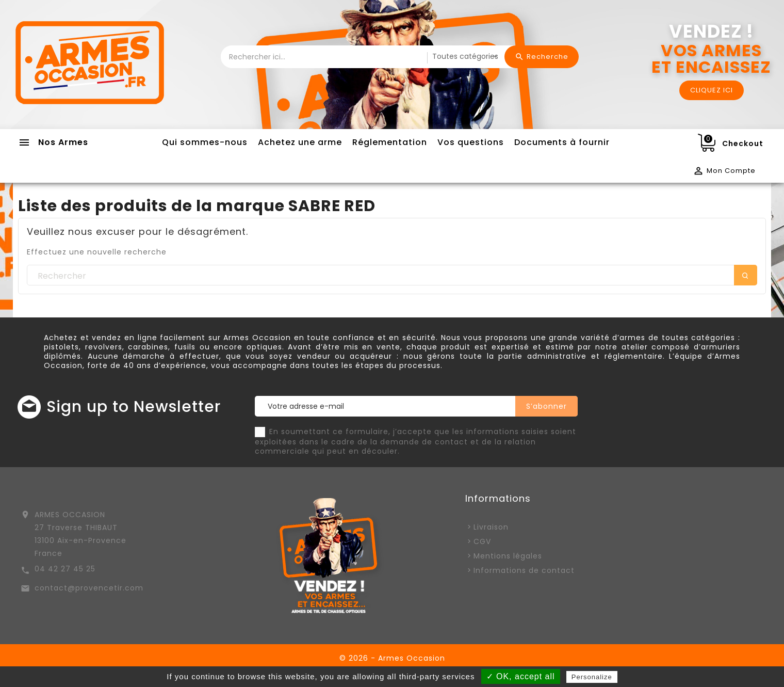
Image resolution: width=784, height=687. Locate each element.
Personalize (592, 677)
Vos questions (471, 142)
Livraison (491, 527)
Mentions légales (508, 556)
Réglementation (390, 142)
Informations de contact (524, 570)
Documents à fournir (562, 142)
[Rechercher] (392, 276)
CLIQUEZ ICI (712, 90)
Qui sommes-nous (205, 142)
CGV (482, 541)
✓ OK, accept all (521, 676)
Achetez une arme (300, 142)
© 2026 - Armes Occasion (392, 658)
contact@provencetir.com (89, 588)
